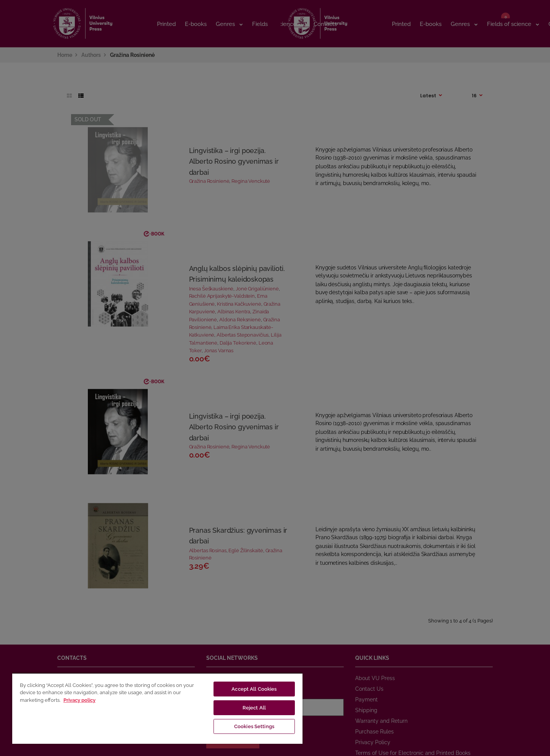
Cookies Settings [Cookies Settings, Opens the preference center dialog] (254, 726)
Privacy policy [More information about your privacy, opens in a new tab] (79, 700)
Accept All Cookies (254, 689)
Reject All (254, 708)
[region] (157, 708)
